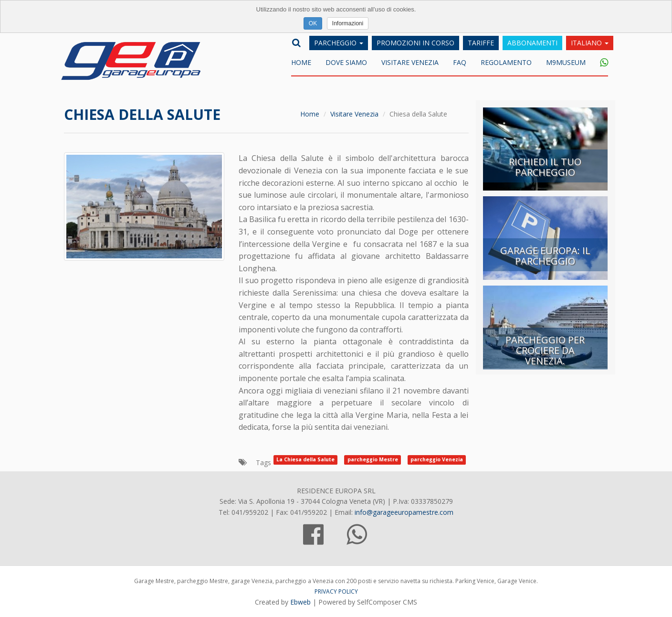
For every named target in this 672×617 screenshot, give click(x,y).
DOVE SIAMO (346, 62)
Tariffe (481, 43)
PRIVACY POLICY (336, 591)
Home (301, 62)
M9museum (566, 62)
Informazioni (348, 23)
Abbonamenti (532, 43)
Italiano (590, 43)
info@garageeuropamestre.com (404, 512)
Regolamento (506, 62)
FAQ (460, 62)
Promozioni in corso (415, 43)
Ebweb (300, 602)
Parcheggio (339, 43)
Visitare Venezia (410, 62)
